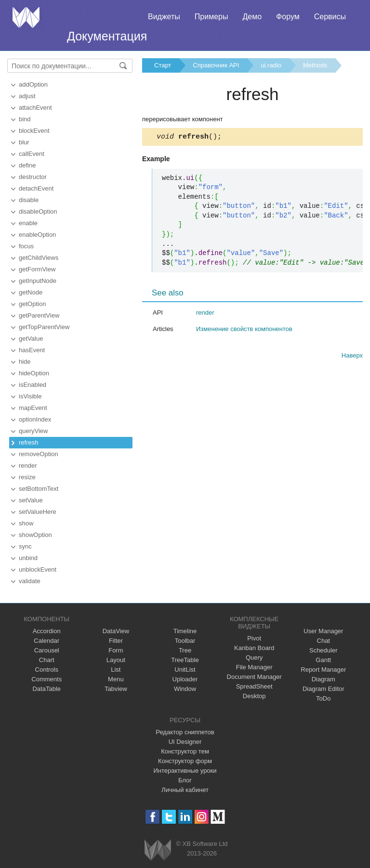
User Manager (323, 631)
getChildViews (39, 258)
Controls (47, 670)
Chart (47, 660)
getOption (32, 304)
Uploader (185, 679)
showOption (35, 535)
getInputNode (38, 281)
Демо (252, 17)
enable (28, 223)
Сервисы (330, 17)
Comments (46, 679)
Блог (185, 780)
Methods (315, 65)
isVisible (30, 396)
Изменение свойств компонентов (244, 330)
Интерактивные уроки (185, 771)
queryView (33, 431)
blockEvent (34, 131)
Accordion (47, 631)
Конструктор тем (185, 751)
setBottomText (39, 489)
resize (27, 477)
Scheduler (324, 650)
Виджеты (164, 17)
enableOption (37, 235)
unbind (28, 558)
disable (29, 200)
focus (26, 246)
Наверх (352, 357)
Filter (116, 641)
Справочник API (216, 65)
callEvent (32, 154)
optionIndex (35, 419)
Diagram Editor (324, 689)
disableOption (38, 211)
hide (25, 362)
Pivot (254, 638)
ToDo (323, 698)
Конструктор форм (185, 761)
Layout (116, 660)
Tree (185, 650)
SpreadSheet (254, 686)
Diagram (324, 679)
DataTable (46, 689)
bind (25, 119)
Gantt (323, 660)
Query (254, 657)
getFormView (37, 269)
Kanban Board (254, 648)
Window (185, 689)
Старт (163, 65)
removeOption (39, 454)
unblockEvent (38, 569)
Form (116, 650)
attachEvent (35, 108)
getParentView (39, 315)
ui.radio (271, 65)
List (116, 670)
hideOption (34, 373)
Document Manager (254, 677)
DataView (116, 631)
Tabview (116, 689)
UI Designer (185, 742)
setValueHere (38, 512)
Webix (158, 850)
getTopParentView (44, 327)
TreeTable (185, 660)
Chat (324, 641)
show (26, 523)
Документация (107, 36)
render (28, 466)
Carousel (47, 650)
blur (24, 142)
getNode (31, 292)
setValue (31, 500)
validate (30, 581)
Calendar (46, 641)
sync (25, 546)
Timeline (185, 631)
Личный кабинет (185, 790)
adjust (27, 96)
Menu (116, 679)
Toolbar (185, 641)
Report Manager (323, 670)
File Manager (254, 667)
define (27, 165)
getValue (31, 338)
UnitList (185, 670)
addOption (33, 84)
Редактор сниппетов (185, 732)
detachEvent (36, 188)
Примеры (211, 17)
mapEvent (33, 408)
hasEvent (32, 350)
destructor (33, 177)
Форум (288, 17)
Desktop (254, 696)
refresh (28, 442)
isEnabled (33, 385)
